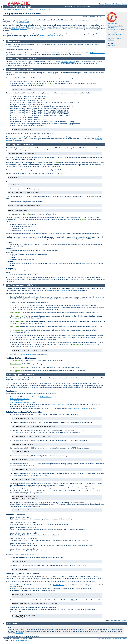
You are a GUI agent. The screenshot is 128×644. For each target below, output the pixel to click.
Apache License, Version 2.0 (23, 640)
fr (100, 17)
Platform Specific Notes (44, 10)
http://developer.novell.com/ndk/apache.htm (65, 404)
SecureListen (15, 364)
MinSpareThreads (17, 316)
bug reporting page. (23, 22)
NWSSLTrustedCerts (18, 367)
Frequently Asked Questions (37, 27)
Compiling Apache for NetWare (49, 36)
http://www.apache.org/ (68, 62)
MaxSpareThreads (17, 322)
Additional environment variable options (22, 555)
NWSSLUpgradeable (17, 371)
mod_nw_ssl (46, 576)
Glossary (118, 4)
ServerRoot (37, 83)
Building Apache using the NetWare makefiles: (24, 412)
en (97, 17)
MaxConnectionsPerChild (20, 305)
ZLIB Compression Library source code (23, 402)
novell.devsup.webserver (19, 29)
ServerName (49, 83)
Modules (101, 4)
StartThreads (15, 313)
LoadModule (77, 344)
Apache (5, 10)
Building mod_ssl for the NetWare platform (23, 574)
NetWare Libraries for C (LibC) (16, 46)
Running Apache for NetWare (117, 32)
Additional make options (16, 515)
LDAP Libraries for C (17, 401)
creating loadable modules (28, 354)
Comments (112, 45)
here (31, 49)
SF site (73, 600)
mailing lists (19, 633)
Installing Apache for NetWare (117, 30)
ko (104, 17)
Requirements (113, 24)
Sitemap (124, 4)
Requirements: (12, 391)
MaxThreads (14, 327)
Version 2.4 (32, 10)
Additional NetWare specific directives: (21, 358)
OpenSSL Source (58, 585)
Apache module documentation (59, 290)
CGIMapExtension (17, 361)
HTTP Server (13, 10)
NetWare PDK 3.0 (46, 397)
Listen (56, 163)
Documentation (23, 10)
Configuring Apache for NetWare (22, 285)
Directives (108, 4)
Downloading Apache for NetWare (22, 59)
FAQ (113, 4)
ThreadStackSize (17, 330)
